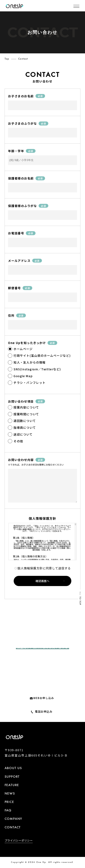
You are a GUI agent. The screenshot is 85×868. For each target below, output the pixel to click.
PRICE (9, 802)
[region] (42, 542)
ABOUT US (13, 768)
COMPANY (13, 819)
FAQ (8, 811)
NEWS (10, 794)
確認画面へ (42, 581)
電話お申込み (44, 711)
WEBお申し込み (44, 698)
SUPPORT (12, 777)
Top (7, 59)
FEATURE (12, 785)
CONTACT (13, 828)
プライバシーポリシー (19, 841)
